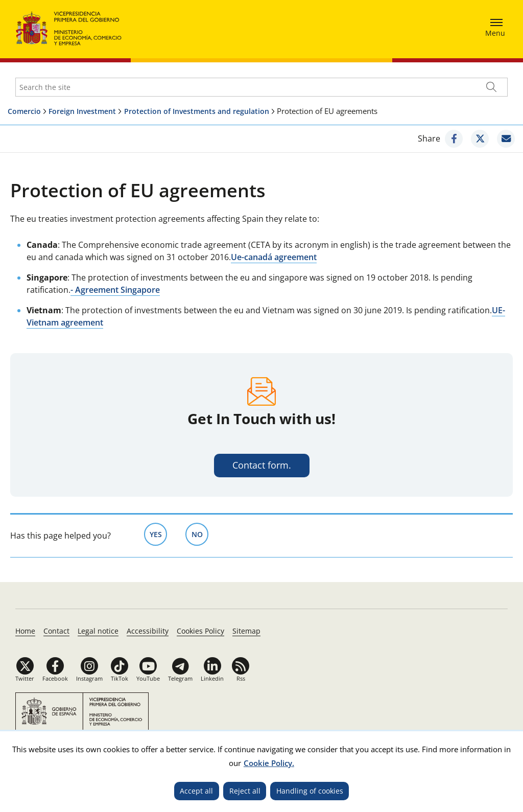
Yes (159, 533)
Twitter (25, 678)
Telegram (180, 678)
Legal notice (98, 631)
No (200, 533)
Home (25, 631)
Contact (56, 631)
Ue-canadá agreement (274, 257)
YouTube (148, 678)
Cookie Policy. (269, 763)
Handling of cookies (310, 791)
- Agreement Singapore (115, 290)
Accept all (196, 791)
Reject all (245, 791)
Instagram (89, 678)
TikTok (120, 678)
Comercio (24, 111)
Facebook (55, 678)
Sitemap (246, 631)
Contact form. (262, 465)
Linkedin (212, 678)
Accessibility (148, 631)
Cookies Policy (200, 631)
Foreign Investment (82, 111)
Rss (241, 678)
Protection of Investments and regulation (197, 111)
